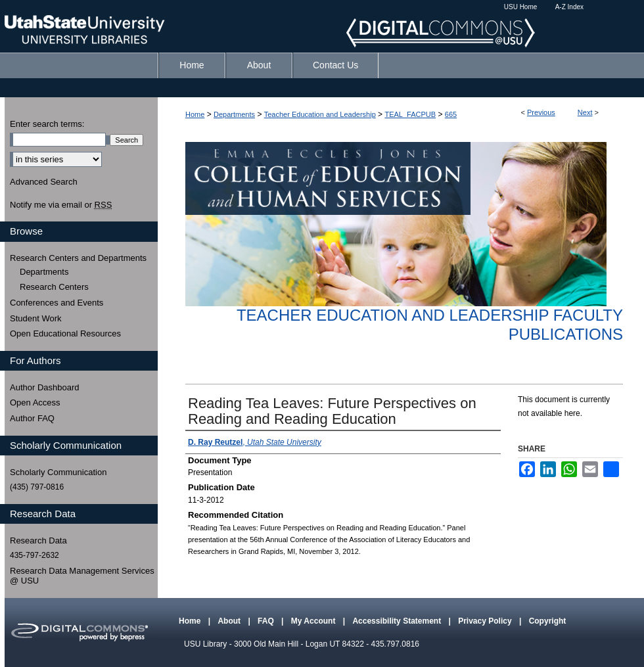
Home (195, 114)
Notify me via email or (61, 205)
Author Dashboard (45, 387)
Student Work (36, 318)
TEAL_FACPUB (410, 114)
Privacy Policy (486, 621)
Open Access (35, 402)
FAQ (267, 621)
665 (451, 114)
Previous (541, 112)
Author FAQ (32, 418)
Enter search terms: (47, 124)
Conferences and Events (57, 303)
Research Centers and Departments (78, 258)
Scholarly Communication (58, 472)
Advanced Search (44, 182)
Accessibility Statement (398, 621)
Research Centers (54, 287)
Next (585, 112)
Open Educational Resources (65, 333)
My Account (314, 621)
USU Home (521, 7)
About (230, 621)
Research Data (38, 540)
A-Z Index (569, 7)
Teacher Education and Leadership (320, 114)
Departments (234, 114)
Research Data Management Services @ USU (82, 576)
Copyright (548, 621)
